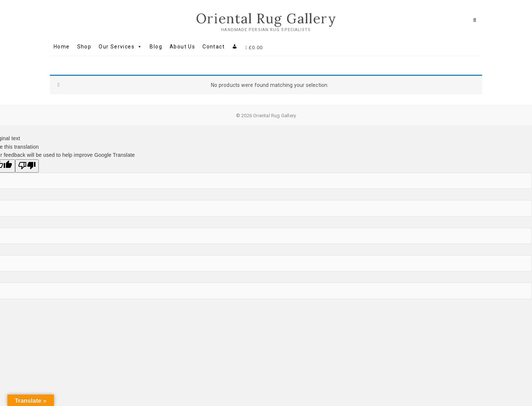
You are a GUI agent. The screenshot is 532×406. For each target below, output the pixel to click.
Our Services (120, 47)
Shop (84, 47)
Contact (214, 47)
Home (62, 47)
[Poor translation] (27, 166)
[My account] (235, 47)
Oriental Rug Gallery (266, 18)
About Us (182, 47)
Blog (156, 47)
